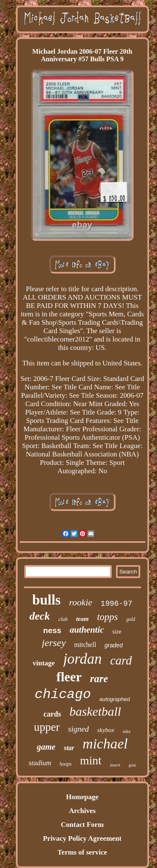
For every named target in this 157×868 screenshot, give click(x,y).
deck (40, 616)
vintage (44, 663)
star (69, 748)
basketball (95, 711)
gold (130, 619)
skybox (106, 730)
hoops (66, 764)
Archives (82, 811)
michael (105, 744)
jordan (82, 659)
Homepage (82, 797)
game (46, 747)
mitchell (85, 645)
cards (52, 714)
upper (47, 727)
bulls (46, 600)
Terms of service (82, 852)
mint (91, 760)
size (117, 632)
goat (132, 765)
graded (114, 645)
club (63, 619)
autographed (115, 699)
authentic (87, 630)
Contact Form (82, 825)
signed (79, 729)
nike (127, 731)
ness (52, 630)
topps (108, 617)
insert (115, 765)
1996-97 (116, 604)
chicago (63, 695)
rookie (81, 602)
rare (99, 679)
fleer (69, 677)
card (121, 660)
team (82, 619)
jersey (54, 643)
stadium (40, 763)
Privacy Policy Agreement (82, 838)
